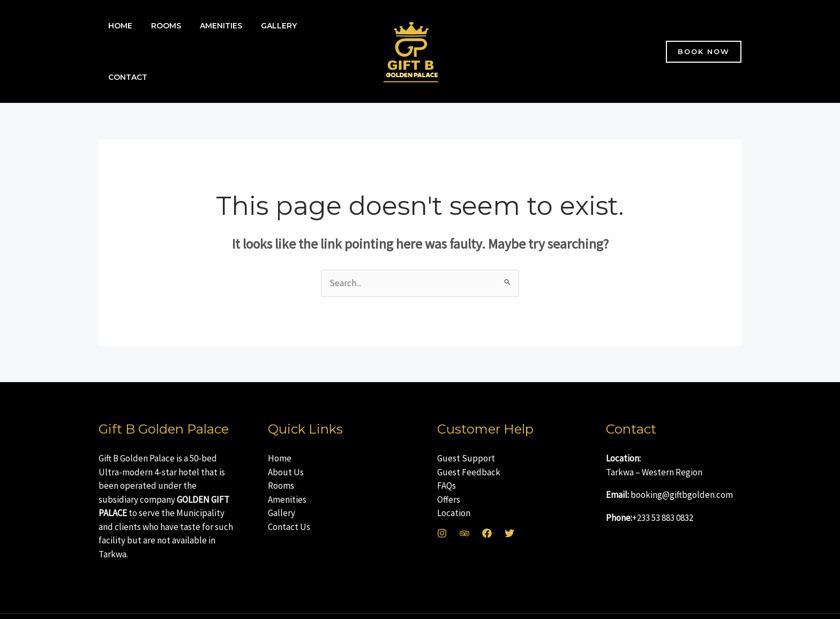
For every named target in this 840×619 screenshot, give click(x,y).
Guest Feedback (469, 451)
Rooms (160, 41)
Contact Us (289, 505)
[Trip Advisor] (464, 512)
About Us (286, 451)
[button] (704, 41)
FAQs (447, 464)
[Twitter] (509, 512)
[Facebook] (487, 512)
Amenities (211, 41)
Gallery (265, 41)
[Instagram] (442, 512)
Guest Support (466, 437)
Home (118, 41)
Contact (318, 41)
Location (454, 491)
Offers (449, 478)
